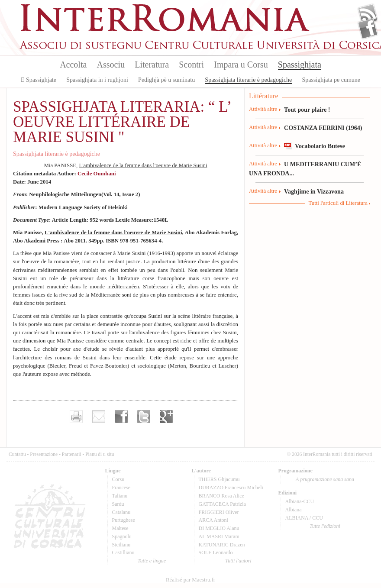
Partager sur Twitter (144, 417)
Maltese (120, 528)
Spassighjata (300, 65)
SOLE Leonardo (216, 552)
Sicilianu (121, 545)
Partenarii (72, 454)
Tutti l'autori (238, 561)
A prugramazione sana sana (325, 479)
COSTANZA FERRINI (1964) (323, 128)
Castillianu (123, 552)
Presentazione (44, 454)
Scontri (191, 65)
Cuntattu (17, 454)
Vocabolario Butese (320, 146)
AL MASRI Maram (219, 536)
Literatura (152, 65)
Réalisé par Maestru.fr (190, 580)
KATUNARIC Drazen (222, 545)
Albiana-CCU (300, 501)
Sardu (118, 504)
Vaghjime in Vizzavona (314, 191)
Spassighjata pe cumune (331, 80)
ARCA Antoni (213, 520)
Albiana (294, 510)
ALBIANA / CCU (304, 518)
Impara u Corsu (241, 65)
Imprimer (76, 417)
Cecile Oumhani (97, 174)
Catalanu (121, 512)
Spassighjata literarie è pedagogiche (248, 80)
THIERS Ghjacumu (219, 479)
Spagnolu (122, 536)
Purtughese (124, 520)
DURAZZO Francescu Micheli (231, 488)
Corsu (118, 479)
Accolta (73, 65)
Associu (111, 65)
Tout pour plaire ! (307, 110)
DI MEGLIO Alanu (219, 528)
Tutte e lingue (152, 561)
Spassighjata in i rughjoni (97, 80)
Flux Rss (368, 14)
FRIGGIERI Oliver (219, 512)
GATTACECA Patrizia (222, 504)
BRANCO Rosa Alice (221, 496)
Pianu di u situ (100, 454)
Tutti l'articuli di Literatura (338, 203)
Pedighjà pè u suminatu (166, 80)
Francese (121, 488)
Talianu (120, 496)
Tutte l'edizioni (325, 526)
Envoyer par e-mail (99, 417)
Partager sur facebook (121, 417)
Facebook (368, 29)
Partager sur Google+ (166, 417)
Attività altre (263, 109)
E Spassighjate (39, 80)
